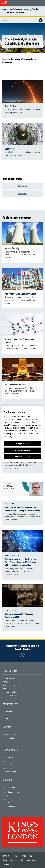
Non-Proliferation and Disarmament (20, 294)
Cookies (5, 864)
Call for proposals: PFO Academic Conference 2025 (19, 615)
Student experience (10, 696)
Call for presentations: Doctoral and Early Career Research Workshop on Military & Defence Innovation (21, 562)
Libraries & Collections (11, 735)
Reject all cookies (22, 450)
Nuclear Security (12, 248)
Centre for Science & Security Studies (21, 9)
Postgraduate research (12, 685)
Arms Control (11, 106)
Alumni (5, 719)
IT (3, 742)
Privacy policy (27, 856)
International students (11, 689)
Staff (4, 715)
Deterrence (10, 149)
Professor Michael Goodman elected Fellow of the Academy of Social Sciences (22, 509)
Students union (8, 765)
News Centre (8, 758)
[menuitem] (22, 678)
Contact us (22, 186)
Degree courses (9, 678)
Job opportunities (9, 771)
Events (5, 761)
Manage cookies (23, 444)
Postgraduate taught (10, 682)
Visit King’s (6, 768)
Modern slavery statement (13, 860)
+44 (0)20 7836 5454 (11, 788)
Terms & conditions (10, 856)
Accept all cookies (22, 457)
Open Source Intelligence (15, 385)
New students (8, 712)
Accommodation (9, 738)
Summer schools (9, 692)
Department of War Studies (13, 13)
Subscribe (23, 193)
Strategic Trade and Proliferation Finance (19, 341)
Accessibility (31, 860)
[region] (22, 434)
